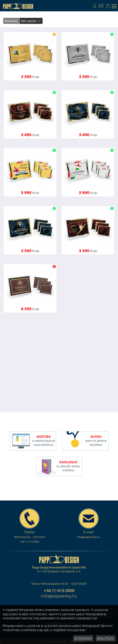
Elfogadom (83, 638)
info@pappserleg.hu (59, 596)
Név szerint (29, 21)
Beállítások (105, 638)
